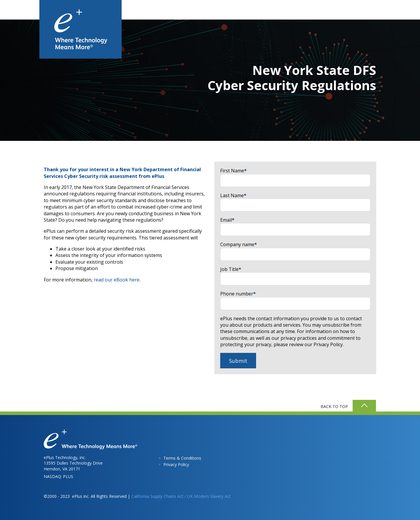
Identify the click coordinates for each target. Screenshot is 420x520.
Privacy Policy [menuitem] (176, 464)
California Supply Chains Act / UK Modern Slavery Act (181, 496)
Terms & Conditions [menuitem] (182, 458)
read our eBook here (117, 280)
